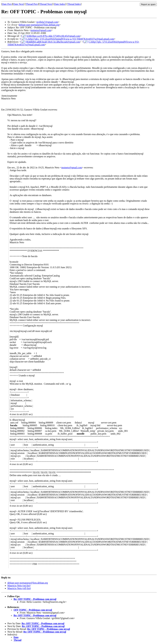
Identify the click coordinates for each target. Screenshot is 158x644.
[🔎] (24, 36)
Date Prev (7, 4)
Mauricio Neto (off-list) (19, 588)
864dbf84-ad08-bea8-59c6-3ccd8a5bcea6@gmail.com (53, 42)
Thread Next (46, 4)
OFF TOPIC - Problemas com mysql (33, 610)
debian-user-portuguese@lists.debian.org (39, 25)
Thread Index (74, 4)
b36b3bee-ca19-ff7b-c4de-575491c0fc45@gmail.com (53, 36)
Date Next (19, 4)
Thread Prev (32, 4)
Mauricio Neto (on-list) (19, 586)
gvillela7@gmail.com (47, 22)
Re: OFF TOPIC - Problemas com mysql (35, 599)
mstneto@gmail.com (41, 30)
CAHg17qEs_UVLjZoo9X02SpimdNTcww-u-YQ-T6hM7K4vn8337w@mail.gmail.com (70, 39)
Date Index (60, 4)
